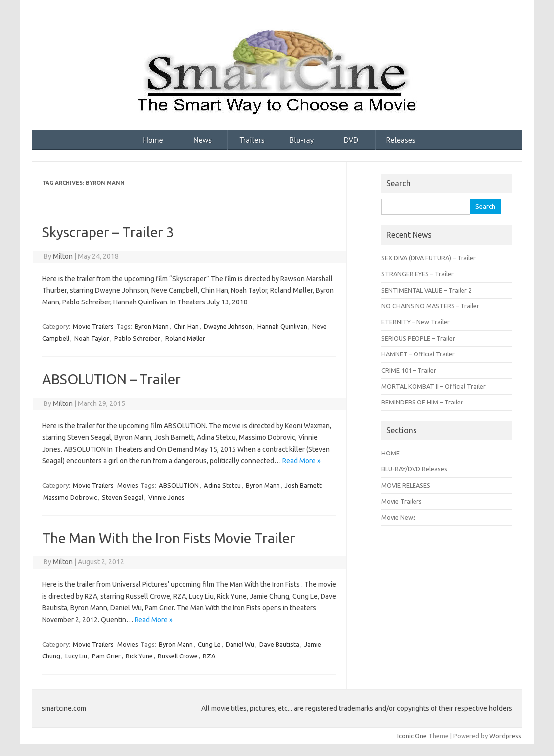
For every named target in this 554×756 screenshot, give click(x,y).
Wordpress (505, 736)
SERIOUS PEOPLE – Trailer (418, 338)
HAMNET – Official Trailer (418, 354)
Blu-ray (301, 140)
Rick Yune (139, 656)
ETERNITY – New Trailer (415, 322)
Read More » (301, 461)
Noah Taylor (92, 338)
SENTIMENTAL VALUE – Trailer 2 (427, 290)
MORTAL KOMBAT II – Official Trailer (434, 386)
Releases (400, 140)
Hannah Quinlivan (282, 326)
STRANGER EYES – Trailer (417, 274)
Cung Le (209, 644)
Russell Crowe (178, 656)
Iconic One (412, 736)
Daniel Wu (240, 644)
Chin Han (186, 326)
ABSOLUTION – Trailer (111, 379)
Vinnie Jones (166, 497)
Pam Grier (106, 656)
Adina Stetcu (222, 485)
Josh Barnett (303, 485)
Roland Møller (185, 338)
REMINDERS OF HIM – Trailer (422, 402)
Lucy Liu (76, 656)
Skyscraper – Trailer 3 (108, 232)
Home (153, 140)
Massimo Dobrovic (70, 497)
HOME (391, 453)
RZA (209, 656)
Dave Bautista (279, 644)
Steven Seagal (123, 497)
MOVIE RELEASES (406, 485)
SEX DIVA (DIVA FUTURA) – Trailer (429, 258)
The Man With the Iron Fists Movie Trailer (169, 538)
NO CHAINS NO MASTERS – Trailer (430, 306)
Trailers (252, 140)
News (203, 140)
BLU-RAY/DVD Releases (414, 469)
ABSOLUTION (179, 485)
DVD (351, 140)
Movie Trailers (93, 326)
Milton (63, 256)
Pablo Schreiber (137, 338)
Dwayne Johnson (228, 326)
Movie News (399, 517)
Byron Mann (152, 326)
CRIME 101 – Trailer (409, 370)
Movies (128, 485)
